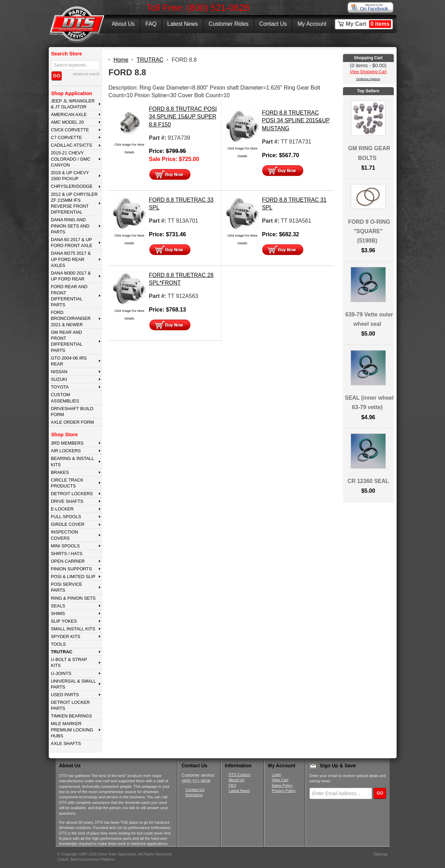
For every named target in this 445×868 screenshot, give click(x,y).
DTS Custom (240, 775)
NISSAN (59, 372)
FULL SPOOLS (66, 517)
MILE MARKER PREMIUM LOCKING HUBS (72, 730)
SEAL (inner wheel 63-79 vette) (369, 402)
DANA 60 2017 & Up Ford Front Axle (72, 243)
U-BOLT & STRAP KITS (69, 662)
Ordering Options (368, 79)
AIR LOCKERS (66, 451)
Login (277, 775)
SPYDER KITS (66, 636)
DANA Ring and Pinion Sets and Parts (70, 226)
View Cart (280, 780)
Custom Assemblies (65, 398)
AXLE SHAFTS (66, 743)
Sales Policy (282, 785)
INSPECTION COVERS (64, 535)
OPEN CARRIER (68, 561)
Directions (194, 795)
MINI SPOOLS (65, 546)
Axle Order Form (72, 422)
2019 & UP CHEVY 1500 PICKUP (70, 176)
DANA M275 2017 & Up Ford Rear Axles (71, 259)
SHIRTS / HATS (67, 554)
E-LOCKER (62, 509)
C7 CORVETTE (66, 137)
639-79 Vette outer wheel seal (369, 319)
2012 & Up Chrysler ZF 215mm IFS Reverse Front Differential (74, 203)
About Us (123, 24)
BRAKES (60, 472)
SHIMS (58, 613)
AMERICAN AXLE (69, 114)
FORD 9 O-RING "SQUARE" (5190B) (369, 231)
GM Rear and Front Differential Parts (67, 341)
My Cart (368, 24)
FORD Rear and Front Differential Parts (69, 296)
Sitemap (381, 854)
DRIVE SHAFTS (67, 501)
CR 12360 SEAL (368, 481)
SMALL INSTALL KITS (73, 629)
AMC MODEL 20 (67, 122)
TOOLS (58, 644)
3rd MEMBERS (67, 443)
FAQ (151, 24)
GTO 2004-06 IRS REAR (69, 361)
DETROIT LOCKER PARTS (70, 705)
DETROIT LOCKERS (72, 494)
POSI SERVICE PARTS (67, 587)
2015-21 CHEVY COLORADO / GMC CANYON (71, 159)
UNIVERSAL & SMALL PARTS (73, 684)
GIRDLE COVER (68, 524)
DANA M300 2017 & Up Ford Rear (71, 276)
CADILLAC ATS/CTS (72, 145)
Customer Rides (229, 24)
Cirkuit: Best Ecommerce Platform (86, 859)
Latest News (182, 24)
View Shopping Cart (368, 72)
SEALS (58, 606)
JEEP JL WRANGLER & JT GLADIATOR (73, 104)
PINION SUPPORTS (71, 569)
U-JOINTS (61, 673)
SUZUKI (59, 379)
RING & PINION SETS (73, 598)
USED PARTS (65, 695)
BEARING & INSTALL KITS (72, 461)
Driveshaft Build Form (72, 412)
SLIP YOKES (64, 621)
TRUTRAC (62, 652)
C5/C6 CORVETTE (70, 130)
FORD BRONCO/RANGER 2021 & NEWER (71, 318)
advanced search (86, 74)
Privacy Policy (284, 791)
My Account (312, 24)
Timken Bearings (71, 716)
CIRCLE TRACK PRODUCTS (67, 483)
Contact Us (273, 24)
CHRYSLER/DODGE (72, 186)
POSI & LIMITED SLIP (73, 577)
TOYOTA (60, 387)
